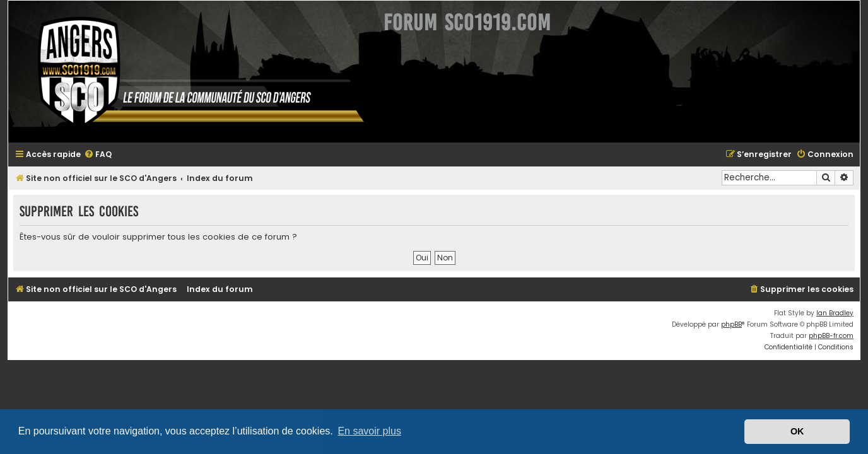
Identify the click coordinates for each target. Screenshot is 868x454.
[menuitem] (90, 155)
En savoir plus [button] (369, 431)
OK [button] (797, 431)
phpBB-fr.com (839, 336)
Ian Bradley (842, 313)
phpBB (739, 324)
